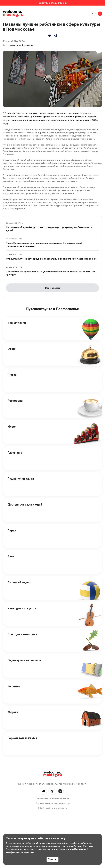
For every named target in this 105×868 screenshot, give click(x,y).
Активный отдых (19, 582)
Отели (12, 349)
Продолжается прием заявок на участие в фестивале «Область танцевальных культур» (50, 273)
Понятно (53, 859)
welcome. (53, 774)
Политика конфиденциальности (53, 803)
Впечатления (17, 323)
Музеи (12, 427)
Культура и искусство (23, 608)
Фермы (13, 712)
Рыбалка (14, 686)
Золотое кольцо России (53, 3)
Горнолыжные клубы (22, 738)
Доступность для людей (25, 504)
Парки (12, 530)
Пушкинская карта (21, 479)
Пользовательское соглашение (52, 798)
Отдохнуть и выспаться (24, 660)
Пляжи (12, 375)
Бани (11, 556)
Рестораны (15, 401)
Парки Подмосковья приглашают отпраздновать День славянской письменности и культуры (44, 244)
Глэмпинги (15, 453)
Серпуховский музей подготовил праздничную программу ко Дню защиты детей (49, 229)
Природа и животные (22, 634)
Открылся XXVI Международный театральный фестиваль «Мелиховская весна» (51, 259)
